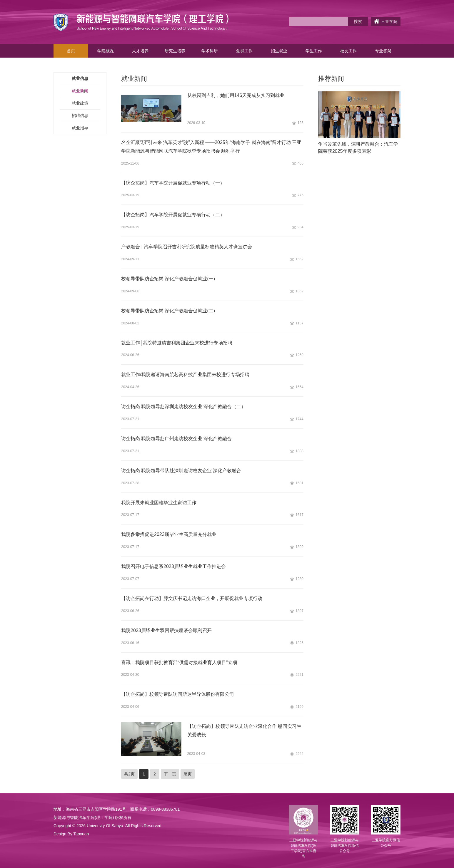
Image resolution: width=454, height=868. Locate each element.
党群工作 (244, 51)
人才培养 (140, 51)
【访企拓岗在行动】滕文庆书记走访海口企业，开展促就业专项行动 (192, 598)
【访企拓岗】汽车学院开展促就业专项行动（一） (173, 183)
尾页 (188, 774)
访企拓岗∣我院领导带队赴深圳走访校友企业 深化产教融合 (181, 471)
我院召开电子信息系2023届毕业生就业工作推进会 (173, 566)
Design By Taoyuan (71, 834)
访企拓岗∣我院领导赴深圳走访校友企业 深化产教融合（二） (183, 407)
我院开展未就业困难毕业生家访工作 (159, 503)
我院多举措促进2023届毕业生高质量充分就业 (169, 534)
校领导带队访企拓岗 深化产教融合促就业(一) (168, 279)
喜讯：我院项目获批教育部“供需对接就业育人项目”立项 (179, 662)
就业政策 (80, 103)
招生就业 (279, 51)
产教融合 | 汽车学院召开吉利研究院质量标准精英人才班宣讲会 (187, 247)
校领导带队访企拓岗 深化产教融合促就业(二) (168, 311)
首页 (71, 51)
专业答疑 (383, 51)
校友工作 (348, 51)
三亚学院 (386, 21)
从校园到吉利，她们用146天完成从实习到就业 (236, 95)
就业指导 (80, 128)
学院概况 (106, 51)
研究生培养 (175, 51)
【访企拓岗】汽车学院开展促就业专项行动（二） (173, 215)
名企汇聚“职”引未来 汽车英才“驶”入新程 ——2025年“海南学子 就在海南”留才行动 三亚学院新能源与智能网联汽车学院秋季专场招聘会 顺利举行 (211, 147)
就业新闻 (80, 91)
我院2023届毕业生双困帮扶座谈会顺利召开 (166, 630)
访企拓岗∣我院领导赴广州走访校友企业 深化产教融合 (176, 439)
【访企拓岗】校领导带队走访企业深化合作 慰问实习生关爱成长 (244, 730)
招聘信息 (80, 115)
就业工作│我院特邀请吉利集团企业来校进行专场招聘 (177, 343)
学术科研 (210, 51)
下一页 (170, 774)
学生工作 (314, 51)
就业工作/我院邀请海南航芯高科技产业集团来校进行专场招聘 (185, 374)
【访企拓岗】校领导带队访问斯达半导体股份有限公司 (178, 694)
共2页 (129, 774)
